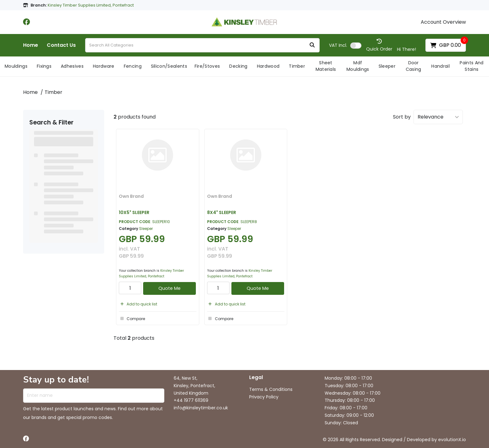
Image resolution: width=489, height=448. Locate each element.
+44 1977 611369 (191, 400)
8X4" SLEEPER (222, 212)
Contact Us (61, 45)
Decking (238, 66)
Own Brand (131, 196)
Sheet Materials (326, 66)
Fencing (133, 66)
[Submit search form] (312, 45)
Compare (132, 319)
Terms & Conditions (271, 389)
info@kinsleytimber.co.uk (201, 408)
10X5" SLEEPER (134, 212)
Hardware (104, 66)
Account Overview (443, 22)
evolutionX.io (452, 440)
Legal (256, 378)
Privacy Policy (264, 397)
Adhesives (72, 66)
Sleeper (387, 66)
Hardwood (268, 66)
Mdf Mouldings (358, 66)
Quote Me (169, 288)
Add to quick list (138, 304)
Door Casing (414, 66)
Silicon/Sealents (169, 66)
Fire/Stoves (207, 66)
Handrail (441, 66)
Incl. (338, 45)
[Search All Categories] (202, 45)
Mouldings (16, 66)
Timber (297, 66)
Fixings (44, 66)
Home (31, 45)
